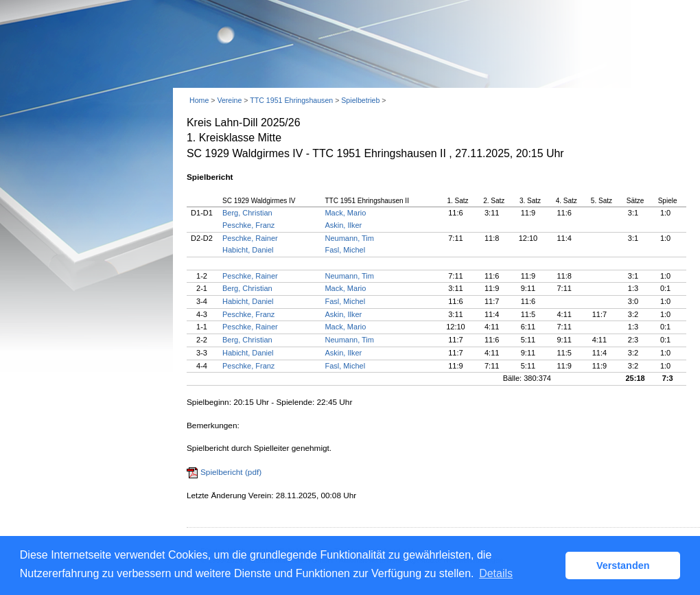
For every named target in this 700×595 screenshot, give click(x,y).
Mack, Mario (345, 213)
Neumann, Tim (349, 238)
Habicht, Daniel (248, 250)
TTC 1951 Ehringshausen (291, 100)
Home (199, 100)
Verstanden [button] (623, 565)
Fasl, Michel (345, 250)
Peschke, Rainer (250, 238)
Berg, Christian (247, 213)
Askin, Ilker (343, 225)
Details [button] (496, 573)
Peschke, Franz (248, 225)
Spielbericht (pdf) (231, 472)
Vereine (229, 100)
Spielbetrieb (360, 100)
